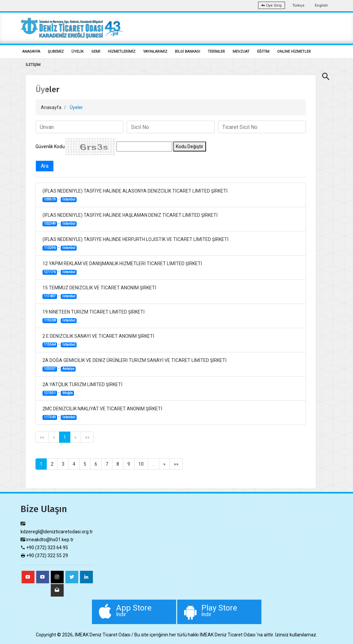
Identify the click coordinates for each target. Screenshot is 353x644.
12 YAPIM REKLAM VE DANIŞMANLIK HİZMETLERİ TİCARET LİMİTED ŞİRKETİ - (122, 268)
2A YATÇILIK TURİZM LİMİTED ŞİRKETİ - (82, 389)
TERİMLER (216, 52)
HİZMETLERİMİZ (122, 52)
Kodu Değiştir (190, 146)
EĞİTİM (263, 52)
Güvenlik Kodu (50, 146)
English (321, 5)
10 (141, 464)
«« (42, 437)
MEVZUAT (241, 52)
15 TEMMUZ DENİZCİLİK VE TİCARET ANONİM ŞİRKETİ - (99, 292)
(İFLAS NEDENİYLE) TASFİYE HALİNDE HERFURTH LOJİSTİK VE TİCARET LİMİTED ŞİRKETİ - (136, 244)
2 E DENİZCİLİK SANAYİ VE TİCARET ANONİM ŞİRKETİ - (98, 340)
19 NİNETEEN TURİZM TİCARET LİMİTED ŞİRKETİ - (94, 316)
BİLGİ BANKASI (187, 52)
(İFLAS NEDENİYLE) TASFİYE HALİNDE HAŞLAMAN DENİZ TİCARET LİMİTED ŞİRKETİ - (130, 219)
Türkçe (298, 5)
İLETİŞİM (33, 65)
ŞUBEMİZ (56, 52)
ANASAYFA (31, 52)
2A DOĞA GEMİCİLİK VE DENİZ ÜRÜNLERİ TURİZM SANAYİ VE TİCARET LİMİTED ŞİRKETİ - (135, 365)
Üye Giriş (272, 5)
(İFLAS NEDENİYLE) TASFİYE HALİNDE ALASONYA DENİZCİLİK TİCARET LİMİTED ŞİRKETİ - (135, 195)
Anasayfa (51, 107)
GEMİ (96, 52)
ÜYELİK (77, 52)
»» (87, 437)
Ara (45, 166)
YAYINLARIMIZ (155, 52)
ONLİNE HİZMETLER (294, 52)
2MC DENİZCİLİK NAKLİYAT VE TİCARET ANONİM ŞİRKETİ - (102, 413)
